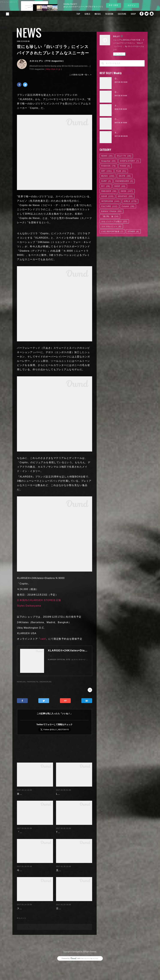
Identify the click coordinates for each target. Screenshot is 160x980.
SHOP (128, 14)
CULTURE (117, 14)
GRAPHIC (125, 196)
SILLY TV (124, 156)
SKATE (125, 176)
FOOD (125, 166)
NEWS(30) (21, 682)
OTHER (133, 232)
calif (43, 639)
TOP (73, 14)
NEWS (29, 33)
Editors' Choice (111, 211)
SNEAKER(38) (46, 682)
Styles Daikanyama (29, 606)
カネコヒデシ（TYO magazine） (47, 61)
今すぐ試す (113, 5)
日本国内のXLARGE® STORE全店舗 (39, 600)
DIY (106, 186)
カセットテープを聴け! (114, 221)
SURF (106, 181)
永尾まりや (120, 133)
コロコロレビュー (111, 226)
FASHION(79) (33, 682)
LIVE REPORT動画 (112, 232)
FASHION (104, 14)
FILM (121, 171)
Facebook (140, 14)
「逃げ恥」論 (110, 216)
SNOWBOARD (124, 181)
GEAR (107, 196)
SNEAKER (109, 191)
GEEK (127, 191)
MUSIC (93, 14)
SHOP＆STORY (130, 161)
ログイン (132, 5)
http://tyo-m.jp (53, 69)
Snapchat (152, 14)
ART (107, 171)
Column (128, 206)
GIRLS (82, 14)
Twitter (146, 14)
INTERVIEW (110, 201)
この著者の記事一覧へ (81, 75)
